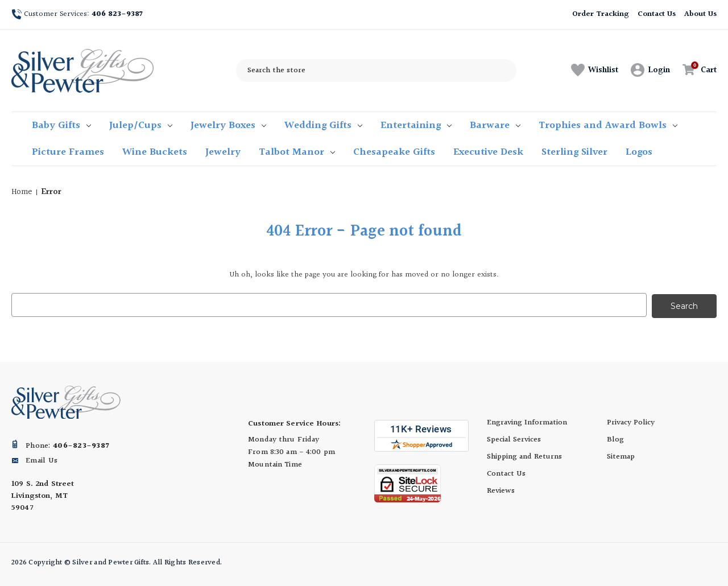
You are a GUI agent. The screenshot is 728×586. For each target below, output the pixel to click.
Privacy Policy (631, 422)
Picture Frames (68, 152)
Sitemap (621, 456)
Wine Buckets (155, 152)
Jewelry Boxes (228, 125)
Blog (615, 439)
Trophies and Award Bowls (608, 125)
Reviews (501, 490)
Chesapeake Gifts (394, 152)
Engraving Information (527, 422)
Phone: (67, 445)
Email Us (42, 460)
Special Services (514, 439)
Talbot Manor (297, 152)
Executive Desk (488, 152)
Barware (495, 125)
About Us (700, 14)
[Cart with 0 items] (696, 70)
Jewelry (223, 152)
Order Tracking (600, 14)
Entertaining (416, 125)
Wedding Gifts (323, 125)
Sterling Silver (574, 152)
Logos (639, 152)
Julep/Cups (141, 125)
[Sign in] (650, 71)
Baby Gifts (61, 125)
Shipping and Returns (524, 456)
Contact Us (657, 14)
